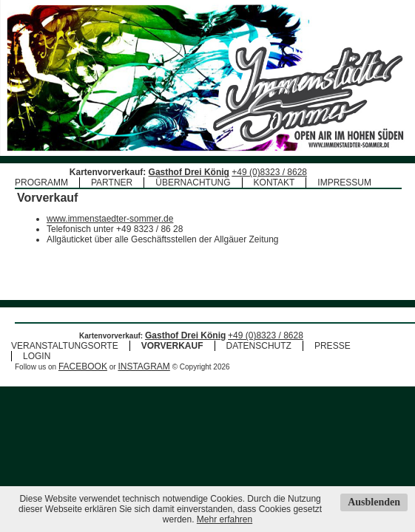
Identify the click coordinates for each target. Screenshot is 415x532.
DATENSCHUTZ (259, 346)
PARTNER (112, 183)
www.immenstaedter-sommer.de (110, 219)
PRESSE (333, 346)
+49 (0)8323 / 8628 (269, 172)
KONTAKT (274, 183)
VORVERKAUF (172, 346)
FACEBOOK (83, 366)
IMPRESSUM (344, 183)
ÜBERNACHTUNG (193, 183)
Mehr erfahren (225, 519)
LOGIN (37, 356)
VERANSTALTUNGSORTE (65, 346)
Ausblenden (374, 502)
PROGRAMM (41, 183)
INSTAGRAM (144, 366)
